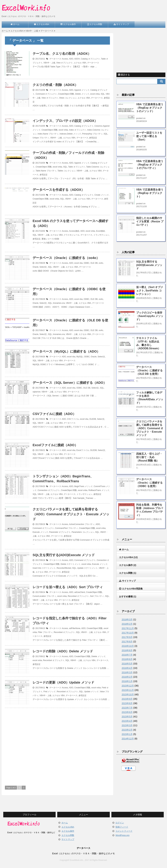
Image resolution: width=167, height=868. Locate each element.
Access (65, 59)
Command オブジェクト (46, 94)
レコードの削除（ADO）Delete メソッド (63, 651)
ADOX (77, 59)
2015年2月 (127, 730)
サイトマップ (68, 839)
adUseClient (80, 592)
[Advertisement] (57, 743)
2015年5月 (127, 717)
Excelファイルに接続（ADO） (55, 445)
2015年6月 (127, 712)
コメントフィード (124, 831)
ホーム (65, 823)
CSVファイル (73, 419)
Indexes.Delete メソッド (70, 134)
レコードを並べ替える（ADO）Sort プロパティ (68, 587)
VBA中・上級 (49, 63)
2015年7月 (127, 708)
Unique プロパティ (41, 138)
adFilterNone (75, 628)
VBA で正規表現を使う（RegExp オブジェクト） (150, 193)
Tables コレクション (67, 171)
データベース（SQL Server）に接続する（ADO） (70, 383)
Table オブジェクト (77, 167)
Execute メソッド (40, 532)
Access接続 (74, 231)
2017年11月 (128, 628)
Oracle (35, 267)
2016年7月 (127, 655)
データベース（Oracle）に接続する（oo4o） (66, 258)
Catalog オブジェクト (90, 59)
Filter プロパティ (45, 632)
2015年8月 (127, 703)
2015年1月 (127, 734)
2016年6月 (127, 659)
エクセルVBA (128, 557)
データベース (55, 59)
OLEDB (93, 419)
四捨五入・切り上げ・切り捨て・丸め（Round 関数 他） (149, 457)
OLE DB (94, 263)
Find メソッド (50, 692)
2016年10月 (128, 646)
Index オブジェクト (78, 130)
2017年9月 (127, 637)
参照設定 (93, 138)
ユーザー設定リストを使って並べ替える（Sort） (149, 136)
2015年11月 (128, 690)
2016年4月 (127, 668)
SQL (103, 94)
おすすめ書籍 (128, 596)
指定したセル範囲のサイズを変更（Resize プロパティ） (150, 221)
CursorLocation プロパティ (44, 596)
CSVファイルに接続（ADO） (54, 414)
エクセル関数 (128, 573)
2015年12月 (128, 686)
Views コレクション (68, 98)
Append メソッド (82, 90)
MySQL (80, 357)
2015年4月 (127, 721)
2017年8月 (127, 642)
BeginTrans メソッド (83, 486)
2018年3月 (127, 620)
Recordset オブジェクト (78, 596)
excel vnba (95, 94)
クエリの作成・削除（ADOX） (55, 85)
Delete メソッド (82, 94)
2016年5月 (127, 664)
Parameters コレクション (83, 532)
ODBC (87, 263)
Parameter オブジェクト (60, 532)
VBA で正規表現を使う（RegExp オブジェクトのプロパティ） (150, 165)
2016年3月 (127, 672)
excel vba (79, 263)
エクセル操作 (128, 565)
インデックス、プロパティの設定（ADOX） (65, 121)
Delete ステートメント (70, 564)
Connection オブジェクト (49, 490)
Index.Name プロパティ (48, 134)
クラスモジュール (72, 235)
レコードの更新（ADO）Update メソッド (63, 682)
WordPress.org (122, 835)
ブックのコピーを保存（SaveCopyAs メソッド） (150, 316)
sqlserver (37, 392)
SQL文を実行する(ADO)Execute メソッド (64, 555)
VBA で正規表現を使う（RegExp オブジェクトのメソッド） (150, 108)
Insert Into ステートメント (44, 568)
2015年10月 (128, 694)
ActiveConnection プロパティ (82, 524)
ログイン (120, 823)
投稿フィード (122, 827)
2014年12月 (128, 739)
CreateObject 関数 (66, 94)
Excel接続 (100, 231)
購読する (124, 75)
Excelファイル (83, 450)
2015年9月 (127, 699)
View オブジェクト (65, 63)
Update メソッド (91, 692)
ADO (71, 59)
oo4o (101, 263)
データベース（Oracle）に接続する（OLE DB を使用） (149, 370)
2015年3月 (127, 725)
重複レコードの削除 (50, 239)
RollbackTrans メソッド (99, 490)
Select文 (43, 267)
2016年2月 (127, 677)
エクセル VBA (80, 63)
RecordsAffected (64, 568)
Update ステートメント (87, 568)
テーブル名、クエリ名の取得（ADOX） (62, 54)
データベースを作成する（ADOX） (59, 190)
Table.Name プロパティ (46, 171)
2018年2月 (127, 624)
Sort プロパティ (97, 596)
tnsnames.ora (59, 303)
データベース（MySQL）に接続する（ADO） (66, 351)
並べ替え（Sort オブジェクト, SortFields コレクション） (150, 291)
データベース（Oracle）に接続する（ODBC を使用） (149, 483)
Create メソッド (102, 195)
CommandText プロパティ (66, 528)
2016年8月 (127, 650)
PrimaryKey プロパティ (92, 134)
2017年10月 (128, 633)
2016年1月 (127, 681)
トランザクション (101, 235)
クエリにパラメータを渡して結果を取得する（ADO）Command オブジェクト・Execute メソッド (71, 514)
